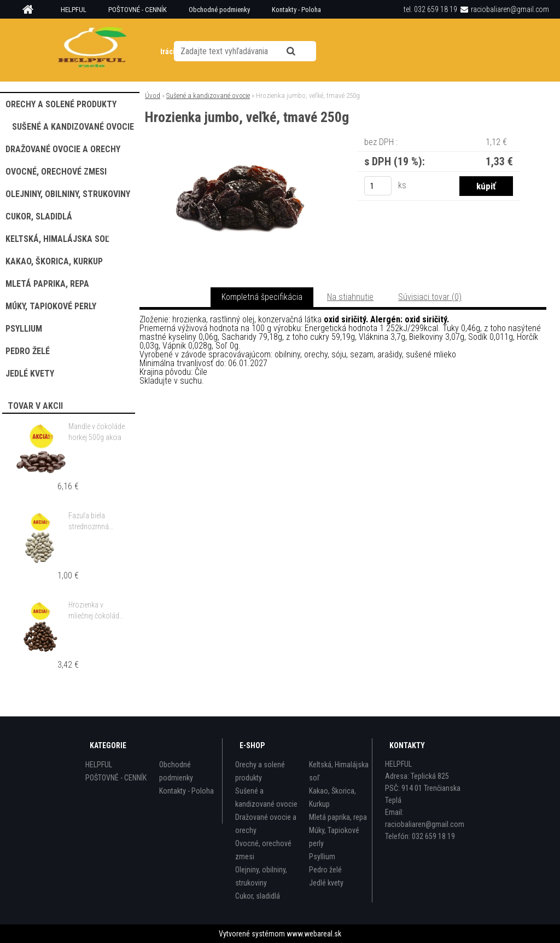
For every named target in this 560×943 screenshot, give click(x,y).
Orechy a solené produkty (260, 771)
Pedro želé (325, 870)
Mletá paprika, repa (338, 817)
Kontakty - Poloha (296, 10)
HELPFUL (74, 10)
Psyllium (322, 857)
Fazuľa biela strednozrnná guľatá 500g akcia (95, 522)
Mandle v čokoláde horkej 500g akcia (97, 432)
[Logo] (93, 50)
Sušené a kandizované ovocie (208, 96)
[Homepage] (32, 10)
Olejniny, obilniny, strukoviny (261, 876)
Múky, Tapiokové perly (334, 837)
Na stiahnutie (350, 297)
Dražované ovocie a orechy (266, 824)
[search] (301, 50)
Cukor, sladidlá (258, 896)
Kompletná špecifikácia (262, 297)
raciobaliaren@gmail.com (510, 9)
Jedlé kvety (326, 883)
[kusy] (378, 186)
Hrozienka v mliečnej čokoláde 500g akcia (95, 611)
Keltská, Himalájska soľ (339, 771)
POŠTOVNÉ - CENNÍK (138, 10)
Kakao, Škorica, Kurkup (332, 797)
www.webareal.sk (314, 934)
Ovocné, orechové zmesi (263, 850)
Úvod (153, 96)
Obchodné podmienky (219, 10)
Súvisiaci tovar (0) (430, 297)
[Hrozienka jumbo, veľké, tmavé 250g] (240, 150)
